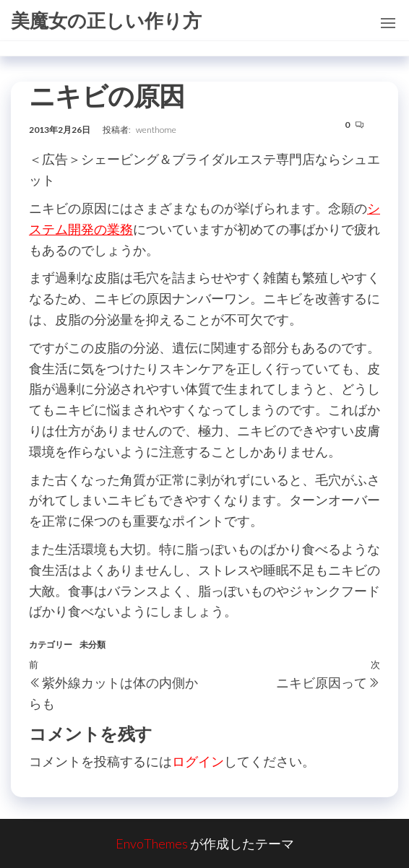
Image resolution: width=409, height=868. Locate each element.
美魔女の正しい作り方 (106, 20)
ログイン (198, 761)
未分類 (92, 645)
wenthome (156, 130)
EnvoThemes (152, 843)
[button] (388, 23)
